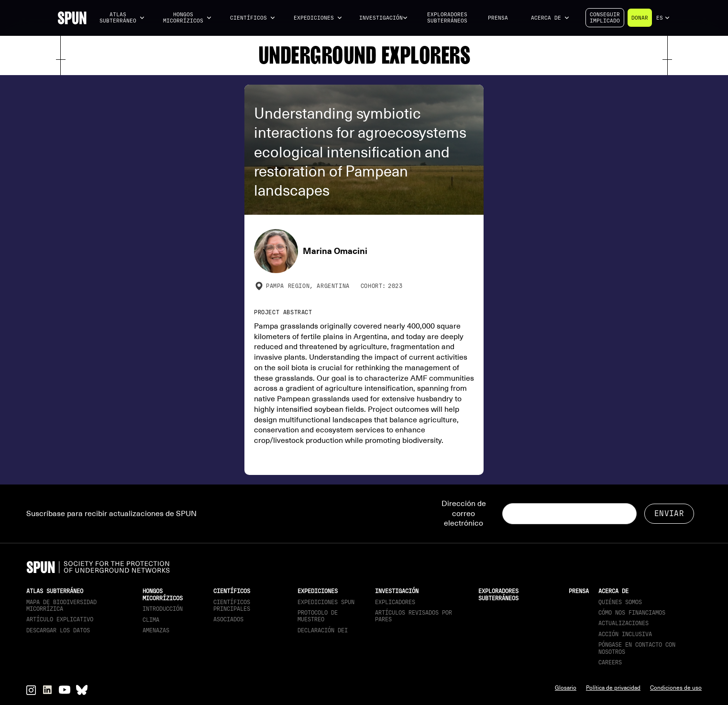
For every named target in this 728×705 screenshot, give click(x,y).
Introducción (163, 609)
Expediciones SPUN (326, 602)
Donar (640, 18)
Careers (610, 662)
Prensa (498, 18)
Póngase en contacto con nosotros (637, 648)
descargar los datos (58, 630)
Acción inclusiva (625, 634)
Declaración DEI (323, 630)
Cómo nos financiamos (632, 613)
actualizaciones (623, 623)
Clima (151, 620)
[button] (122, 18)
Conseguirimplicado (605, 18)
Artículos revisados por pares (414, 616)
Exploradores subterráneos (447, 18)
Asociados (228, 619)
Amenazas (156, 630)
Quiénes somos (620, 602)
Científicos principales (232, 606)
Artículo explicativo (60, 619)
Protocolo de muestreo (318, 616)
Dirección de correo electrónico (464, 514)
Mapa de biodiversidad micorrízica (61, 606)
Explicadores (395, 602)
